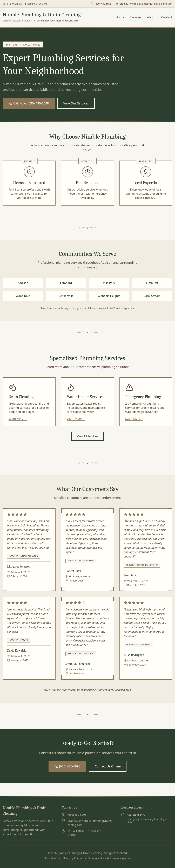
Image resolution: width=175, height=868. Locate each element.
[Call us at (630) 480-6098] (101, 4)
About (151, 17)
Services (136, 17)
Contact (167, 17)
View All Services (88, 436)
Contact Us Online (108, 766)
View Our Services (76, 103)
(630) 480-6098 (67, 766)
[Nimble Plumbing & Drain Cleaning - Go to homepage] (42, 17)
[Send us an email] (144, 4)
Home (120, 17)
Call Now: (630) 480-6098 (29, 103)
